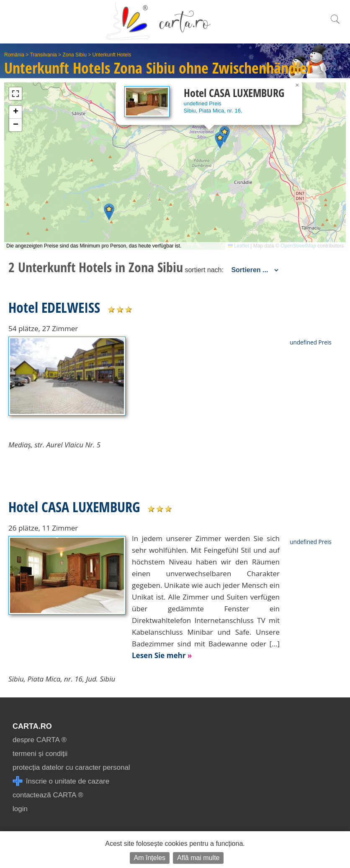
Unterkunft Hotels (112, 55)
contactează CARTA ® (48, 795)
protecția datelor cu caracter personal (71, 767)
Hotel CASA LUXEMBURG (74, 507)
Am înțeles (150, 858)
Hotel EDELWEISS (54, 307)
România (14, 55)
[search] (335, 24)
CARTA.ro (32, 726)
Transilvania (44, 55)
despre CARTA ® (40, 740)
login (20, 809)
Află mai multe (198, 858)
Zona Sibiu (74, 55)
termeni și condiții (40, 754)
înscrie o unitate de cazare (61, 781)
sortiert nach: (204, 270)
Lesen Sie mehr (162, 655)
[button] (109, 212)
